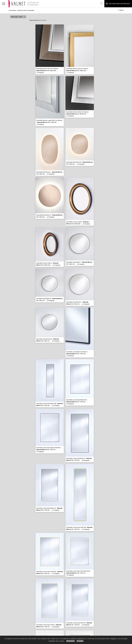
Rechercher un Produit (118, 4)
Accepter (80, 641)
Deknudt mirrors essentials (26, 10)
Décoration (13, 10)
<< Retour (121, 10)
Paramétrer (70, 641)
